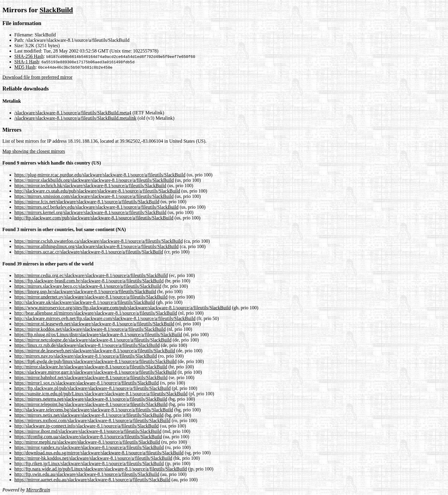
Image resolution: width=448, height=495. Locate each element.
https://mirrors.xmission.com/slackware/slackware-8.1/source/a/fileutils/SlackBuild (94, 196)
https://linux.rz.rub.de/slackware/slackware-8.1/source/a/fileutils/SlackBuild (87, 345)
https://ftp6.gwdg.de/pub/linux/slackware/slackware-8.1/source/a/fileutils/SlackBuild (95, 361)
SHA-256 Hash (29, 56)
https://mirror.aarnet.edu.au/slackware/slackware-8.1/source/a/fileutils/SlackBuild (92, 480)
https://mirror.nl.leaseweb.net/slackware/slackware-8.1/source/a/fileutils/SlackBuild (94, 324)
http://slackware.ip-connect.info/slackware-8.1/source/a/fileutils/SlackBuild (87, 426)
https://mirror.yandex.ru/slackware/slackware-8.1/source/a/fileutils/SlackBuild (89, 447)
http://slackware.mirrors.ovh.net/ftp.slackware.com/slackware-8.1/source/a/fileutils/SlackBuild (105, 318)
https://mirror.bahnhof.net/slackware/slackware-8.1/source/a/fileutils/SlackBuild (91, 378)
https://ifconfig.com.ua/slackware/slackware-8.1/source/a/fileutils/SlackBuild (88, 437)
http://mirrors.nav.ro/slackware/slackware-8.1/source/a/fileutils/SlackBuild (86, 356)
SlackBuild (56, 10)
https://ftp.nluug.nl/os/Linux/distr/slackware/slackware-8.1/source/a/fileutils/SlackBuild (98, 335)
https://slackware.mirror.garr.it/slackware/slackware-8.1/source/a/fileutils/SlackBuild (95, 372)
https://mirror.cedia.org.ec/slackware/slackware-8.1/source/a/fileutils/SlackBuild (91, 275)
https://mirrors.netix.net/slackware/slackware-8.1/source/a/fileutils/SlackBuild (89, 415)
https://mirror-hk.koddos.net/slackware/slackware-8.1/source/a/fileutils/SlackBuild (93, 458)
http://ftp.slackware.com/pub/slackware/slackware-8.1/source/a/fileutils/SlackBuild (94, 218)
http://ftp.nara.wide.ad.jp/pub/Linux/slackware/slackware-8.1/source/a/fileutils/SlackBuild (101, 469)
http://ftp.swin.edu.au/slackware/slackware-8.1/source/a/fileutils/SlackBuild (87, 474)
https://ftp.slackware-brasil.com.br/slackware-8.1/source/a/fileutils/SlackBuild (89, 281)
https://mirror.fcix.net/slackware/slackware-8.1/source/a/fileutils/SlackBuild (87, 202)
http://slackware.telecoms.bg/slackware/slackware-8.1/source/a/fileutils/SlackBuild (94, 410)
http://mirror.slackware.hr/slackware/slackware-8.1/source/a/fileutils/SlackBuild (91, 367)
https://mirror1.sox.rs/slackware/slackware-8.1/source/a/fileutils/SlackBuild (87, 383)
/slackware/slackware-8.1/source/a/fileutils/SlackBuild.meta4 (73, 113)
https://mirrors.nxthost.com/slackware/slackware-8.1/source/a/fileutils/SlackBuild (92, 421)
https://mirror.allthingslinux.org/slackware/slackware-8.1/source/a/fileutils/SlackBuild (96, 246)
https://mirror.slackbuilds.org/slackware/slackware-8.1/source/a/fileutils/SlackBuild (94, 180)
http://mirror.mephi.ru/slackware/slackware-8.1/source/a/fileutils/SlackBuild (87, 442)
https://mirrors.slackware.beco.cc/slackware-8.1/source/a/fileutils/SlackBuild (88, 286)
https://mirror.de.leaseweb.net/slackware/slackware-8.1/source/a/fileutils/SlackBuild (95, 351)
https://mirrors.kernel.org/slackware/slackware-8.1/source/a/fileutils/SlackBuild (90, 212)
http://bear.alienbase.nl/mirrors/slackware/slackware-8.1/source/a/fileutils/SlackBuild (96, 313)
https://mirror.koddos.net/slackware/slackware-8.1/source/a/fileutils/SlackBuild (90, 329)
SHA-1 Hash (27, 62)
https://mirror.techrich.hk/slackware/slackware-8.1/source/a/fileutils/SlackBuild (90, 186)
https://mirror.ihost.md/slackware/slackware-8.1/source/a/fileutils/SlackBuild (88, 431)
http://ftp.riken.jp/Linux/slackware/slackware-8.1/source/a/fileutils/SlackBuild (89, 464)
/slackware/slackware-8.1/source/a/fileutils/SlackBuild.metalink (75, 118)
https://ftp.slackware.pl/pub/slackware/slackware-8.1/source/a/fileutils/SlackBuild (93, 388)
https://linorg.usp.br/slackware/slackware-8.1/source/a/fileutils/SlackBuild (85, 292)
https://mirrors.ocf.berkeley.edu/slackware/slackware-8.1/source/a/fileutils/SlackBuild (96, 207)
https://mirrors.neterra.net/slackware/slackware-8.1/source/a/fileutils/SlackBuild (91, 399)
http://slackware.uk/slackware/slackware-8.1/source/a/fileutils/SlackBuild (85, 302)
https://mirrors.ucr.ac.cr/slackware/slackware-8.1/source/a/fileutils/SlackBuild (89, 252)
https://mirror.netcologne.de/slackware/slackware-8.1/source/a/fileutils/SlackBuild (93, 340)
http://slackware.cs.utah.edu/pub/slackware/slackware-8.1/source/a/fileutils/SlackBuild (97, 191)
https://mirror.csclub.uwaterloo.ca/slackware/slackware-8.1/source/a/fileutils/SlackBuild (98, 241)
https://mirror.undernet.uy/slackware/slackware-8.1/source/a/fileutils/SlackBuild (91, 297)
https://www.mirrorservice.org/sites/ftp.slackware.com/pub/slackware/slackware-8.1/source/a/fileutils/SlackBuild (123, 308)
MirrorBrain (38, 490)
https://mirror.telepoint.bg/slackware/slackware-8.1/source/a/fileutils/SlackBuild (91, 404)
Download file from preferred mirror (37, 77)
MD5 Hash (25, 67)
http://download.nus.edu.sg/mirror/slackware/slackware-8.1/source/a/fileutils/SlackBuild (99, 453)
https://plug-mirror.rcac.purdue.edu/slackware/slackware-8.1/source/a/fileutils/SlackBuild (100, 175)
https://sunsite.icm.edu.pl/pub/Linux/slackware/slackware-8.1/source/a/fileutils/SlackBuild (101, 394)
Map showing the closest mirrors (34, 151)
